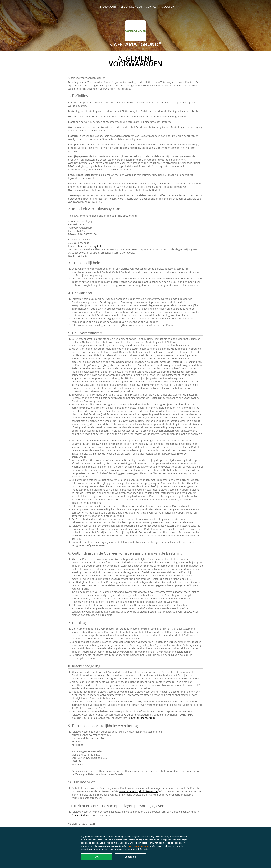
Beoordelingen (131, 7)
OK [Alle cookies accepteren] (97, 857)
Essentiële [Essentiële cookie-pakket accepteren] (130, 857)
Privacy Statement (82, 815)
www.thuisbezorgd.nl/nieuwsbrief (139, 791)
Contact (152, 7)
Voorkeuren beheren (139, 846)
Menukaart (108, 7)
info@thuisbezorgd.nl (88, 246)
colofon (168, 7)
